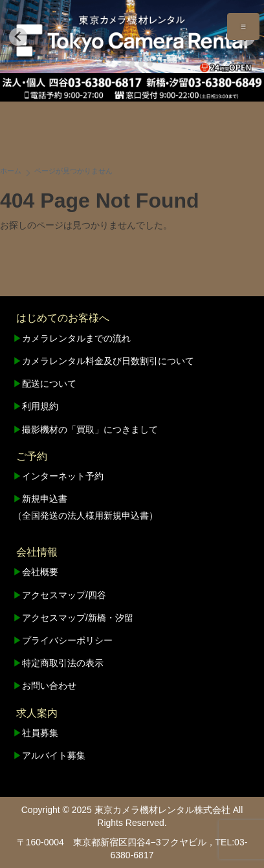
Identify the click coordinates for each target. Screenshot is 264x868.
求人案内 (37, 713)
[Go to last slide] (18, 37)
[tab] (114, 64)
